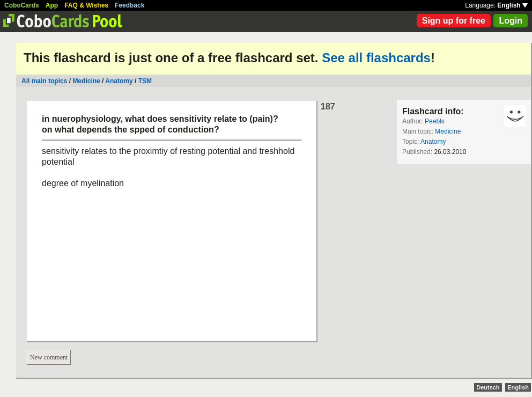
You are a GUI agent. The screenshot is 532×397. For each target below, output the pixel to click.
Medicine (86, 81)
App (52, 5)
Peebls (435, 121)
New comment (49, 357)
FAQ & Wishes (86, 5)
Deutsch (488, 387)
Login (511, 21)
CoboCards (22, 5)
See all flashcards (376, 58)
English (512, 5)
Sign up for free (454, 21)
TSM (145, 81)
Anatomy (119, 81)
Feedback (130, 5)
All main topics (44, 81)
